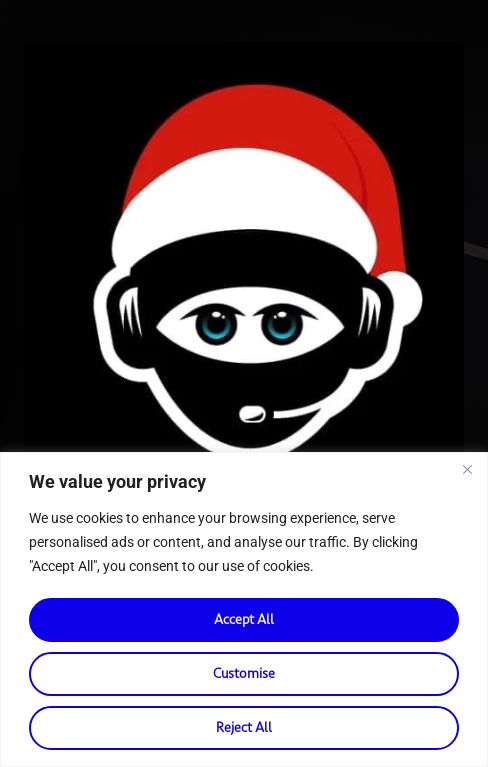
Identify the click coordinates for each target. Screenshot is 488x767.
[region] (244, 609)
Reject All (244, 727)
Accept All (244, 619)
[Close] (467, 469)
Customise (244, 673)
